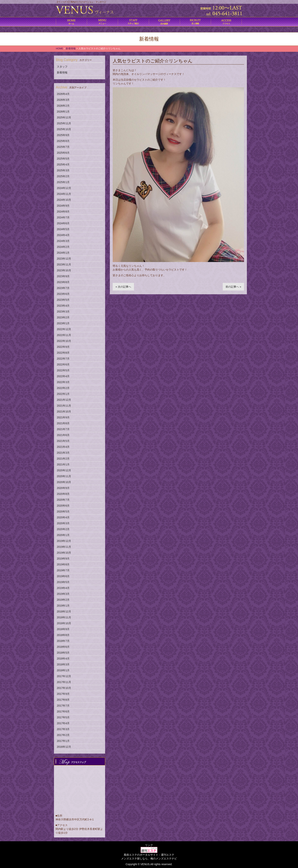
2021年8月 (63, 423)
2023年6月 (63, 294)
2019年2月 (63, 600)
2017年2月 (63, 735)
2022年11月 (64, 335)
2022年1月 (63, 394)
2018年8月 (63, 635)
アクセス (226, 22)
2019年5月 (63, 582)
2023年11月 (64, 264)
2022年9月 (63, 347)
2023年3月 (63, 312)
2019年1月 (63, 606)
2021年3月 (63, 453)
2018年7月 (63, 641)
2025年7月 (63, 147)
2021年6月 (63, 435)
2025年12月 (64, 117)
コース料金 (102, 22)
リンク (149, 845)
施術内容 (133, 22)
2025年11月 (64, 123)
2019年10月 (64, 553)
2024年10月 (64, 200)
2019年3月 (63, 594)
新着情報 (62, 72)
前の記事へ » (233, 287)
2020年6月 (63, 506)
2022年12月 (64, 329)
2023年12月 (64, 259)
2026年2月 (63, 106)
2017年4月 (63, 723)
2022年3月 (63, 382)
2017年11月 (64, 682)
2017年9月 (63, 694)
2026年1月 (63, 112)
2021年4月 (63, 447)
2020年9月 (63, 488)
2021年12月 (64, 400)
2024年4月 (63, 235)
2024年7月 (63, 217)
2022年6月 (63, 364)
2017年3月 (63, 729)
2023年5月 (63, 300)
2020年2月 (63, 529)
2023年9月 (63, 276)
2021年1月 (63, 464)
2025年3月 (63, 170)
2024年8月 (63, 212)
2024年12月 (64, 188)
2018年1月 (63, 670)
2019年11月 (64, 547)
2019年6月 (63, 576)
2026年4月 (63, 94)
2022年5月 (63, 370)
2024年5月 (63, 229)
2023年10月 (64, 270)
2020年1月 (63, 535)
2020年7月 (63, 500)
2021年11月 (64, 406)
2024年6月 (63, 223)
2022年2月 (63, 388)
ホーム (71, 22)
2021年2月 (63, 459)
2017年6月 (63, 711)
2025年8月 (63, 141)
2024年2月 (63, 247)
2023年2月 (63, 317)
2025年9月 (63, 135)
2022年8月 (63, 353)
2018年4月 (63, 659)
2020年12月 (64, 470)
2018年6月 (63, 647)
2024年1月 (63, 253)
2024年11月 (64, 194)
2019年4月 (63, 588)
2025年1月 (63, 182)
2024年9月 (63, 206)
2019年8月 (63, 564)
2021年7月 (63, 429)
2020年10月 (64, 482)
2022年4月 (63, 376)
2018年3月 (63, 664)
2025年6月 (63, 153)
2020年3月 (63, 523)
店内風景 (164, 22)
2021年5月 (63, 441)
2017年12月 (64, 676)
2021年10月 (64, 412)
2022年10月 (64, 341)
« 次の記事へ (123, 287)
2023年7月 (63, 288)
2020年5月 (63, 512)
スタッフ (62, 67)
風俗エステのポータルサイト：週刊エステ (149, 855)
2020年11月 (64, 476)
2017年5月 (63, 717)
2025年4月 (63, 164)
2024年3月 (63, 241)
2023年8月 (63, 282)
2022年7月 (63, 359)
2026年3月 (63, 100)
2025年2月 (63, 176)
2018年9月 (63, 629)
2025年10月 (64, 129)
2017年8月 (63, 700)
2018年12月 (64, 611)
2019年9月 (63, 559)
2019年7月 (63, 570)
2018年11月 (64, 617)
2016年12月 (64, 747)
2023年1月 (63, 323)
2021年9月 (63, 417)
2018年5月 (63, 653)
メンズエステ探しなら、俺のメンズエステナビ (149, 859)
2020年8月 (63, 494)
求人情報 (195, 22)
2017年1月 (63, 741)
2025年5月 (63, 159)
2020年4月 (63, 517)
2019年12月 (64, 541)
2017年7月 (63, 706)
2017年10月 (64, 688)
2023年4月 (63, 306)
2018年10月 (64, 623)
